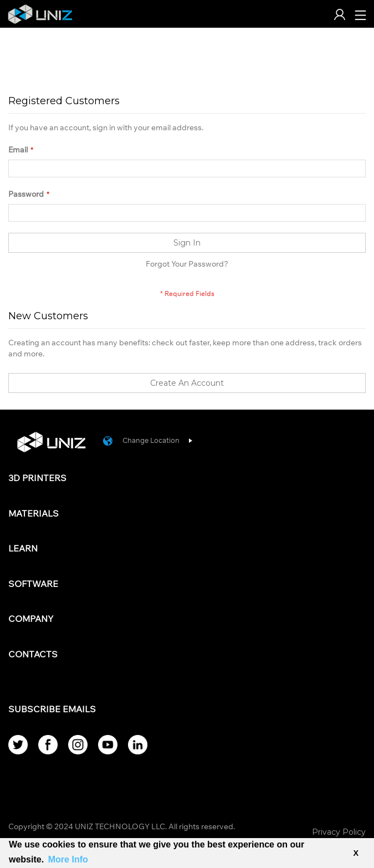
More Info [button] (68, 859)
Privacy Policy (339, 832)
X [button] (356, 853)
